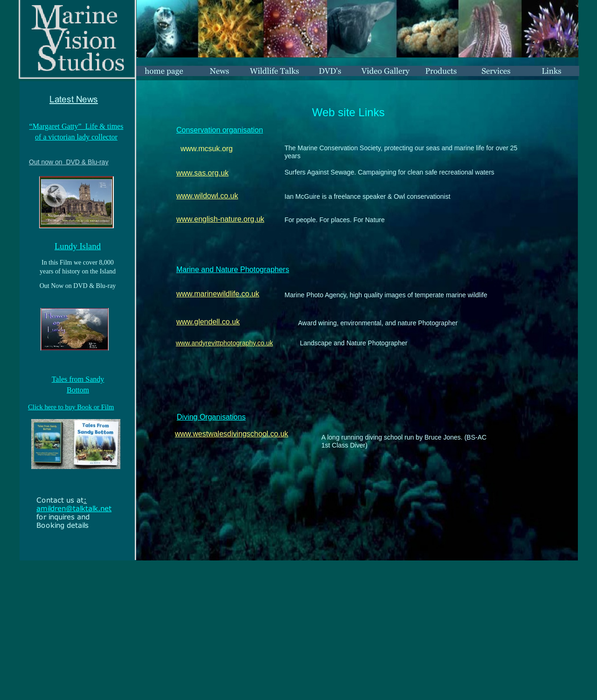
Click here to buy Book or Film (71, 407)
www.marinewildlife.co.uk (218, 294)
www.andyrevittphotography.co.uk (224, 343)
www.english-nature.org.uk (220, 219)
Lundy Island (78, 246)
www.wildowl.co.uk (207, 196)
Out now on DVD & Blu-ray (69, 162)
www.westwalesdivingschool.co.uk (232, 434)
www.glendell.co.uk (208, 322)
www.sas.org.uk (202, 173)
